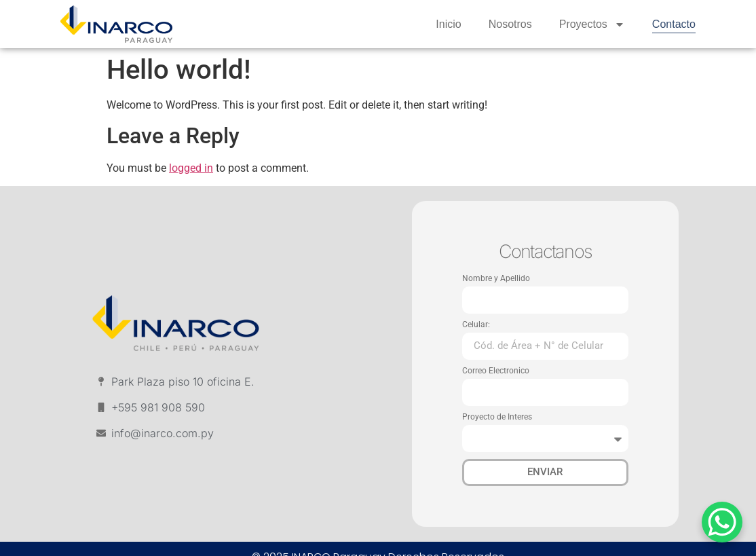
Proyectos (592, 24)
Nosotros (510, 24)
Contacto (674, 24)
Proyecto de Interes (497, 417)
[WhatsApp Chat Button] (722, 522)
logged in (191, 168)
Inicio (448, 24)
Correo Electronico (496, 371)
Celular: (476, 325)
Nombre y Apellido (496, 279)
